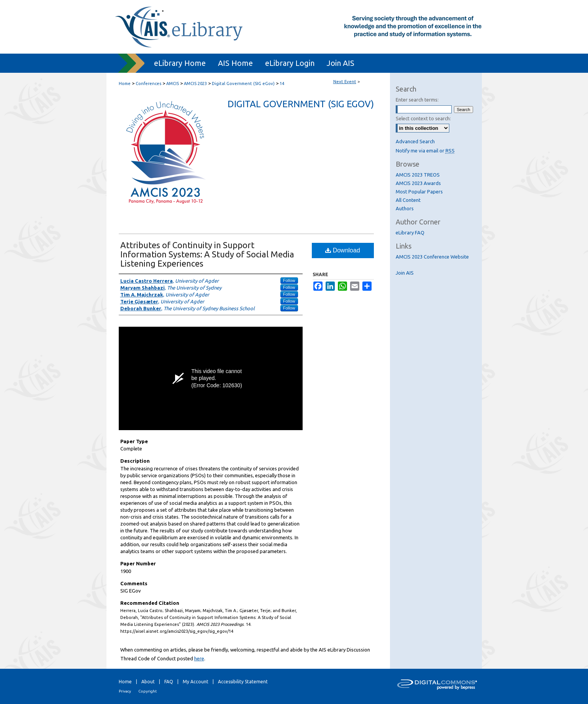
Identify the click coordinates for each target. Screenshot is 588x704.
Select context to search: (423, 118)
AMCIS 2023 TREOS (418, 175)
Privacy (125, 691)
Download (343, 250)
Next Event (345, 82)
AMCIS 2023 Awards (418, 183)
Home (125, 83)
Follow (289, 280)
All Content (408, 200)
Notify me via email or (425, 151)
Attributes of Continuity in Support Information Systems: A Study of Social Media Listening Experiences (207, 254)
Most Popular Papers (419, 192)
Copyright (147, 691)
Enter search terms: (417, 100)
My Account (196, 682)
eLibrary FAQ (410, 232)
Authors (405, 208)
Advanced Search (415, 141)
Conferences (149, 83)
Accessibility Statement (243, 682)
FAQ (169, 682)
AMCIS (173, 83)
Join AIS (405, 273)
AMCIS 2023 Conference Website (432, 257)
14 (282, 83)
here (199, 658)
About (148, 682)
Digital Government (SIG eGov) (244, 83)
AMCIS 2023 (196, 83)
